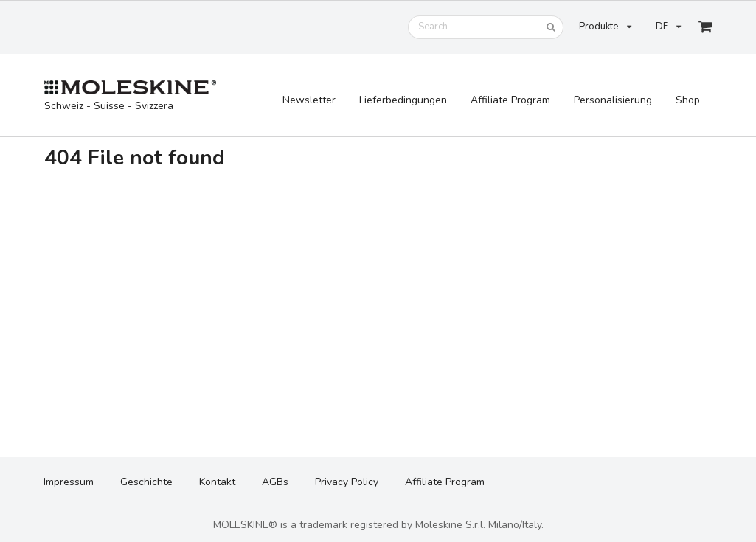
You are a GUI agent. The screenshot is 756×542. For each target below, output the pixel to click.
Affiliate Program (510, 100)
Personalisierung (613, 100)
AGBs (275, 482)
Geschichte (146, 482)
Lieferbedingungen (403, 100)
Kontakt (217, 482)
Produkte (605, 27)
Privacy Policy (347, 482)
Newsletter (309, 100)
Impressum (69, 482)
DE (668, 27)
